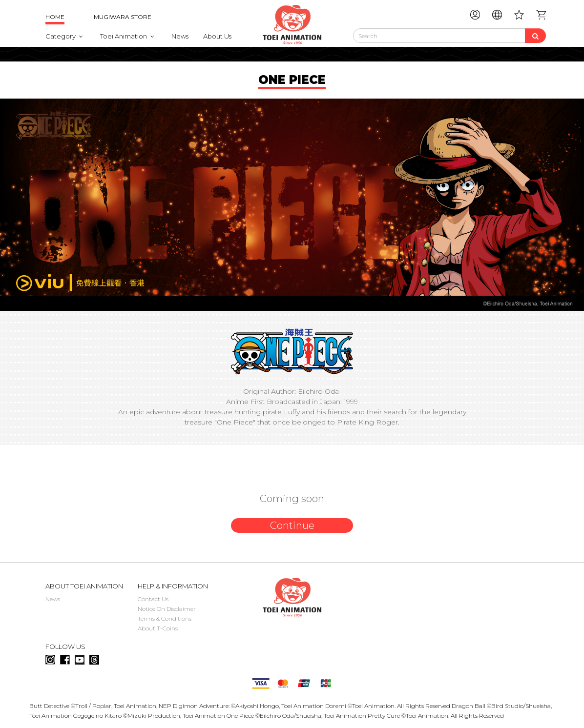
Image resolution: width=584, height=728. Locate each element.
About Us (217, 36)
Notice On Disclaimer (167, 609)
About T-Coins (158, 628)
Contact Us (153, 599)
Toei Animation (124, 36)
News (180, 36)
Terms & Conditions (165, 618)
